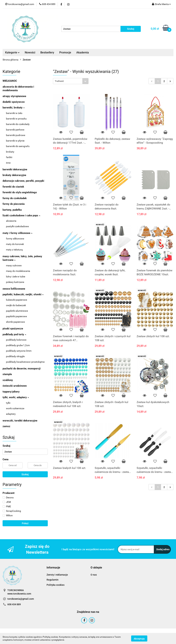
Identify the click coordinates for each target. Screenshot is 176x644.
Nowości (30, 52)
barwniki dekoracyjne (15, 169)
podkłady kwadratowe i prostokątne (25, 362)
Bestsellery (47, 52)
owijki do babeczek (16, 305)
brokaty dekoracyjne (14, 175)
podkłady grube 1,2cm (18, 345)
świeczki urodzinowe (15, 386)
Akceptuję (139, 638)
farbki (9, 157)
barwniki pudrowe (16, 135)
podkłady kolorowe (16, 340)
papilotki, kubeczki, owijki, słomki (23, 294)
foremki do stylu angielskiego (20, 192)
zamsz (6, 426)
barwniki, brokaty (14, 108)
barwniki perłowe (15, 130)
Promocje (65, 52)
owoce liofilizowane (14, 289)
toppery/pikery (11, 392)
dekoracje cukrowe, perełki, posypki (23, 181)
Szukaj (25, 474)
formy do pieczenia (14, 204)
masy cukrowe (14, 265)
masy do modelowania (18, 271)
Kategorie (12, 52)
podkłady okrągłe (15, 356)
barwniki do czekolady (18, 124)
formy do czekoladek (15, 198)
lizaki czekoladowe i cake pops (21, 215)
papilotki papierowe (16, 316)
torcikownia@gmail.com (21, 599)
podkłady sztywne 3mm (19, 351)
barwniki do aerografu (18, 146)
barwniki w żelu (14, 113)
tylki (8, 403)
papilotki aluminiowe (17, 311)
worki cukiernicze (15, 408)
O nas (94, 575)
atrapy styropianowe (14, 96)
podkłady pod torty (14, 334)
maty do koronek (15, 244)
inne (8, 163)
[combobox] (71, 81)
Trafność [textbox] (59, 81)
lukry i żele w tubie (16, 276)
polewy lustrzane (15, 282)
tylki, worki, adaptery (16, 397)
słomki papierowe (15, 322)
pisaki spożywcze (13, 329)
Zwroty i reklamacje (57, 575)
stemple (7, 374)
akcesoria (11, 221)
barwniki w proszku (16, 119)
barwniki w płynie (15, 141)
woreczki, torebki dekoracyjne (20, 421)
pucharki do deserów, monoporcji (22, 369)
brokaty (10, 152)
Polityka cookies (56, 585)
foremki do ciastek (13, 187)
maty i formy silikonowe (17, 233)
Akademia (83, 52)
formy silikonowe (15, 239)
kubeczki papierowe (16, 300)
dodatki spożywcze (14, 102)
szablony (8, 380)
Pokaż (25, 523)
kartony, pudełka (12, 210)
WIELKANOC (10, 81)
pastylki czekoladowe (17, 226)
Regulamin (53, 580)
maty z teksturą (14, 250)
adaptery (11, 414)
